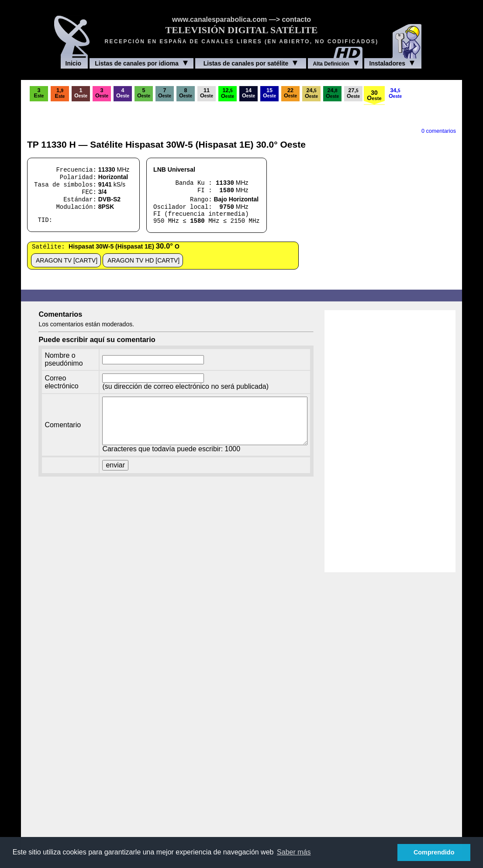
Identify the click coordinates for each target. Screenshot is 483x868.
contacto (296, 19)
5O (144, 93)
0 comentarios (439, 131)
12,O (228, 93)
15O (269, 93)
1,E (60, 93)
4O (123, 93)
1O (81, 93)
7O (165, 93)
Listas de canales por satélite (251, 63)
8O (186, 93)
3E (39, 93)
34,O (395, 93)
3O (102, 93)
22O (290, 93)
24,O (311, 93)
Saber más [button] (294, 852)
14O (248, 93)
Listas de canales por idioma (141, 63)
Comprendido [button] (434, 852)
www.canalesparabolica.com (219, 19)
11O (207, 93)
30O (374, 95)
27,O (353, 93)
